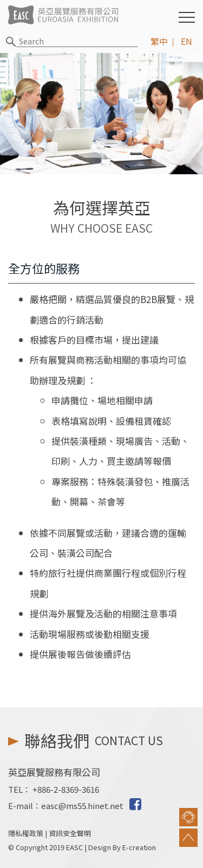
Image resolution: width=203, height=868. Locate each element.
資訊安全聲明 (70, 833)
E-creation (139, 847)
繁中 (159, 41)
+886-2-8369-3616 (66, 789)
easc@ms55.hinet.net (82, 805)
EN (186, 41)
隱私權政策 (26, 833)
